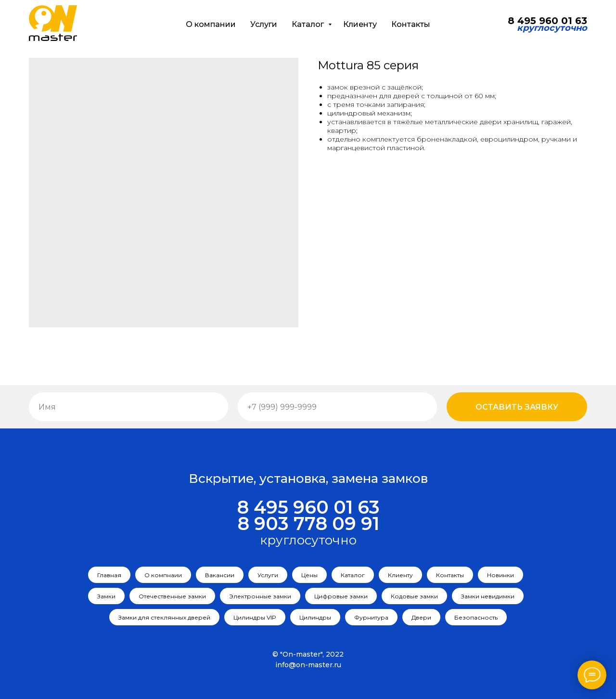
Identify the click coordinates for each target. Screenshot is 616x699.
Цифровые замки (341, 596)
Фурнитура (371, 617)
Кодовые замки (414, 596)
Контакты (411, 24)
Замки (106, 596)
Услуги (264, 24)
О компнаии (163, 575)
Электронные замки (260, 596)
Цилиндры (315, 617)
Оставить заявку (517, 407)
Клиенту (360, 24)
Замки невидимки (488, 596)
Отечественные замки (172, 596)
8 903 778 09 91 (308, 524)
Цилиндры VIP (255, 617)
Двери (421, 617)
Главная (109, 575)
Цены (309, 575)
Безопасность (476, 617)
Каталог (309, 24)
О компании (211, 24)
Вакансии (220, 575)
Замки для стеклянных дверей (164, 617)
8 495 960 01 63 (308, 507)
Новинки (500, 575)
